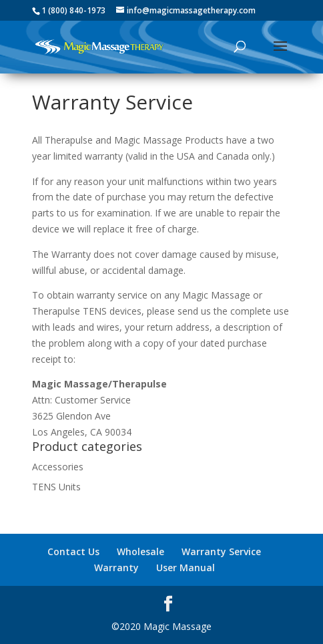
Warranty (116, 568)
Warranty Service (221, 551)
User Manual (186, 568)
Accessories (58, 467)
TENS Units (56, 487)
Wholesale (140, 551)
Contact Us (73, 551)
